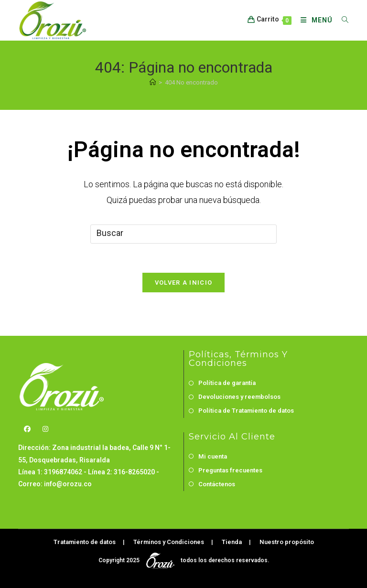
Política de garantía (227, 383)
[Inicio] (153, 82)
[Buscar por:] (342, 20)
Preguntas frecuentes (230, 470)
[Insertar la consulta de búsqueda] (183, 234)
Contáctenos (217, 484)
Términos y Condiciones (169, 542)
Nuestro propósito (287, 542)
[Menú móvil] (314, 20)
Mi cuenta (213, 456)
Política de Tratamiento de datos (246, 411)
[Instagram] (45, 429)
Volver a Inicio (184, 283)
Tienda (232, 542)
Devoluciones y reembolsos (239, 397)
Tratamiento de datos (85, 542)
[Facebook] (27, 429)
